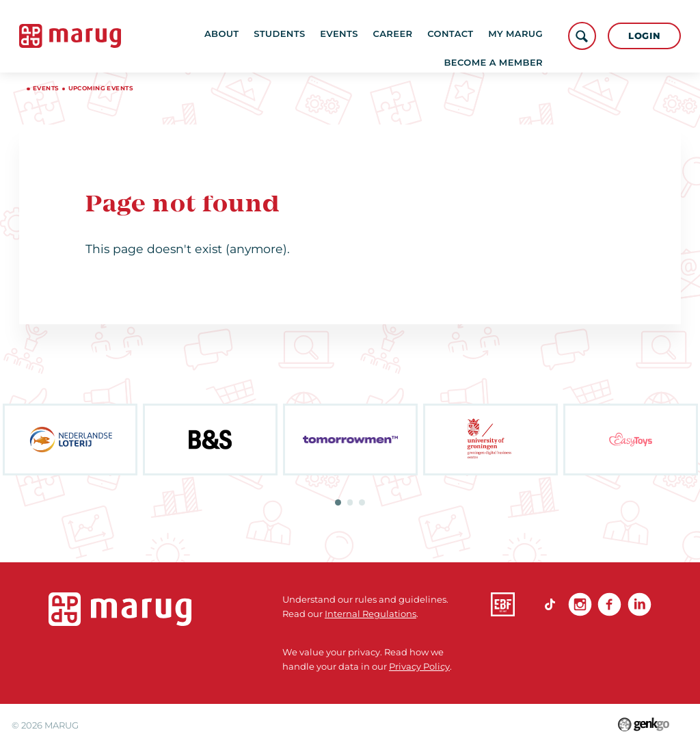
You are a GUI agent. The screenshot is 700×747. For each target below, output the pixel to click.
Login (644, 36)
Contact (465, 36)
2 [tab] (350, 502)
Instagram (580, 604)
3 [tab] (362, 502)
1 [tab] (338, 502)
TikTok (550, 604)
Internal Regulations (371, 614)
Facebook (609, 604)
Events (353, 36)
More (523, 36)
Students (294, 36)
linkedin (640, 604)
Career (407, 36)
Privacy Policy (419, 666)
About (236, 36)
